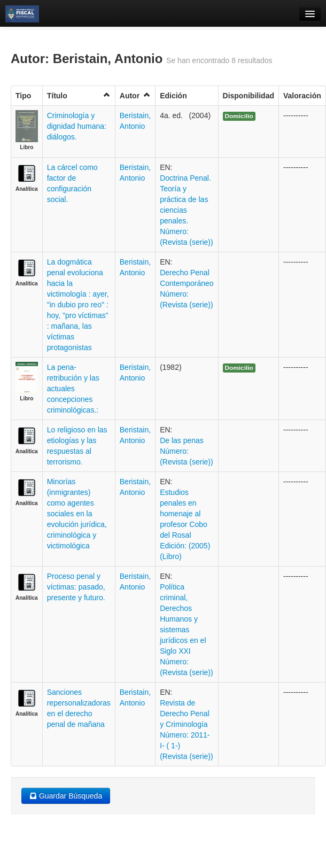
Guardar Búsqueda (66, 796)
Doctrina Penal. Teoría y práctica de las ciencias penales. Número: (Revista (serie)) (187, 210)
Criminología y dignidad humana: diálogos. (77, 126)
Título (79, 95)
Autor (135, 95)
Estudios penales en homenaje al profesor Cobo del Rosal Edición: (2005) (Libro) (185, 524)
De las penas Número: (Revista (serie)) (187, 451)
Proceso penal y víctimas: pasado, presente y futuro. (76, 587)
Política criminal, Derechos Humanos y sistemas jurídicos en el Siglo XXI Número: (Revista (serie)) (187, 630)
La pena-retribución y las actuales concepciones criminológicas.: (73, 389)
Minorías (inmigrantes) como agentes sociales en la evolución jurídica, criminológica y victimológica (77, 514)
